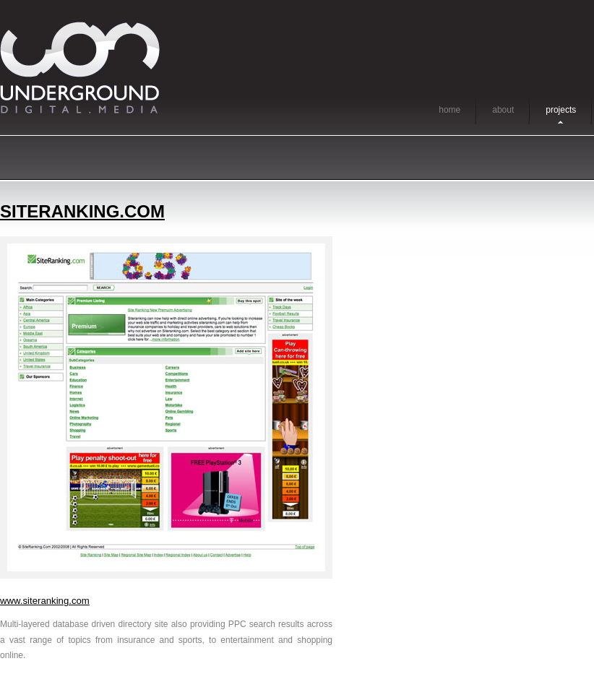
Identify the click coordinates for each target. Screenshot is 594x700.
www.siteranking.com (45, 601)
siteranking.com (82, 211)
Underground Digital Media (80, 68)
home (449, 110)
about (503, 110)
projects (561, 110)
